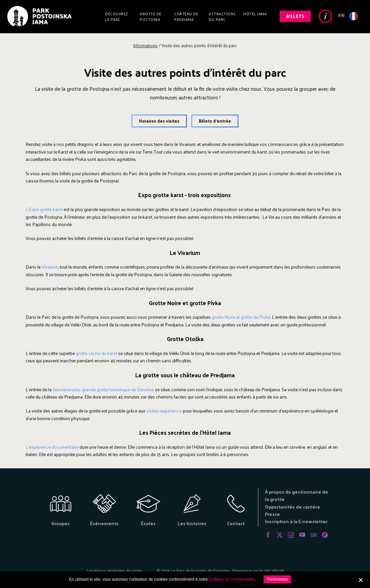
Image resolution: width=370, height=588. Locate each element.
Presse (272, 514)
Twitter (280, 535)
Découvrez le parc (117, 16)
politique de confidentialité (232, 579)
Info (325, 16)
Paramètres (277, 579)
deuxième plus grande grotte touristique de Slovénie (103, 389)
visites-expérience (164, 411)
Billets (295, 16)
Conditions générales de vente (114, 570)
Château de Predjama (186, 16)
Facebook (268, 535)
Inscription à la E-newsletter (296, 521)
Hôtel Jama (255, 14)
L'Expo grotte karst (44, 209)
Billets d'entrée (215, 121)
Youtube (302, 535)
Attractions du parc (222, 16)
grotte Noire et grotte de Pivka (241, 317)
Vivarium (50, 267)
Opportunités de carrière (293, 507)
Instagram (291, 535)
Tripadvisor (313, 535)
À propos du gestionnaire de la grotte (297, 495)
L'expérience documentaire (52, 447)
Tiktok (325, 535)
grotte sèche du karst (96, 353)
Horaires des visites (159, 121)
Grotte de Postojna (151, 16)
